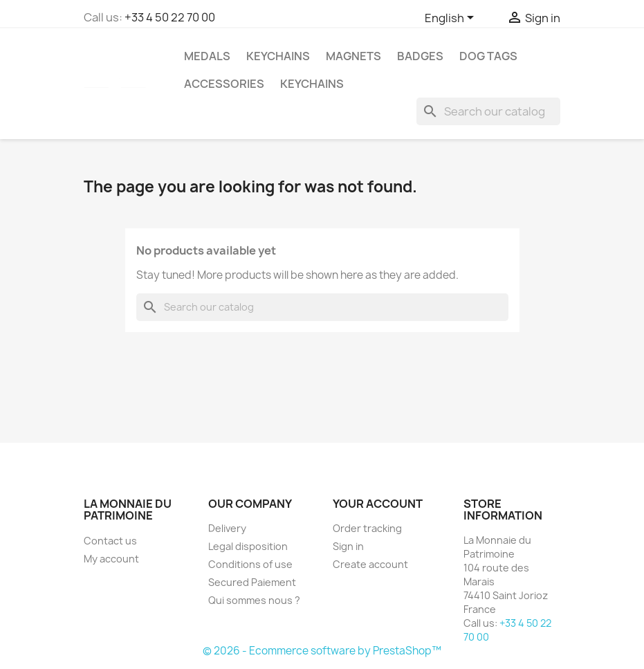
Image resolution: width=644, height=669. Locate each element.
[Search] (488, 111)
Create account (370, 564)
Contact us (110, 541)
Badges (420, 56)
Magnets (353, 56)
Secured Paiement (252, 582)
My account (111, 559)
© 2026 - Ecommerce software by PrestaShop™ (322, 651)
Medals (207, 56)
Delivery (227, 528)
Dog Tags (488, 56)
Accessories (224, 84)
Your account (378, 504)
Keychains (278, 56)
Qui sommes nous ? (254, 600)
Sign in (348, 546)
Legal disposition (248, 546)
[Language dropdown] (452, 19)
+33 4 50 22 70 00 (170, 17)
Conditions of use (250, 564)
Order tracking (367, 528)
